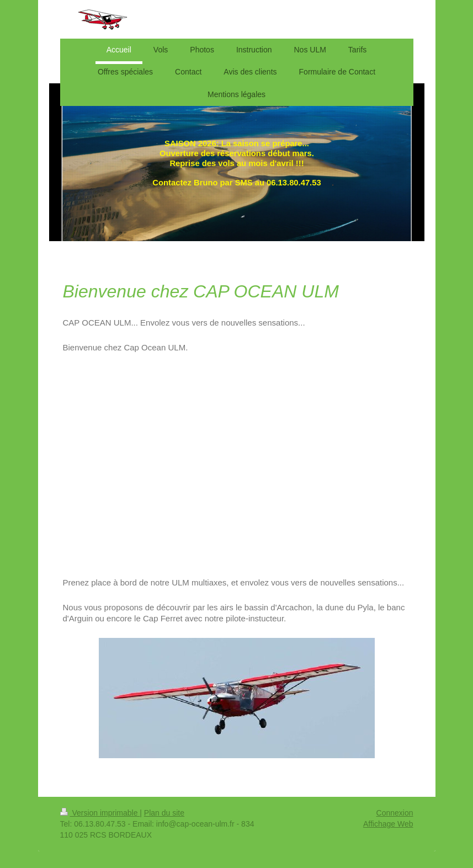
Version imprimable (100, 813)
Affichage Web (388, 824)
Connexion (395, 813)
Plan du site (164, 813)
